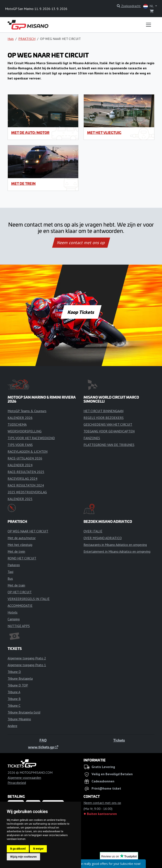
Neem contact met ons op (81, 243)
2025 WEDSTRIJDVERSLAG (27, 492)
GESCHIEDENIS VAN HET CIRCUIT (108, 424)
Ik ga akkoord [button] (18, 849)
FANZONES (92, 438)
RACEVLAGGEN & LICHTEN (28, 451)
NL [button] (149, 6)
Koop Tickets (81, 312)
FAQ (43, 740)
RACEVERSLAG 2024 (22, 478)
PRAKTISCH (27, 39)
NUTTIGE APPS (19, 626)
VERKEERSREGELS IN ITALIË (29, 599)
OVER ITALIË (93, 531)
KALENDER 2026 (20, 418)
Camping (14, 619)
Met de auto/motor (30, 133)
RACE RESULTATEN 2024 (26, 485)
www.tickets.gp (43, 747)
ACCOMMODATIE (20, 606)
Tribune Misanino (19, 719)
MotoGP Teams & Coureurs (27, 411)
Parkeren (14, 565)
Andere (12, 726)
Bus (10, 578)
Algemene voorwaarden (24, 778)
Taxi (10, 572)
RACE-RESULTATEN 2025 (26, 472)
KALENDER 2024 (20, 465)
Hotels (13, 612)
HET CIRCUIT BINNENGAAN (103, 411)
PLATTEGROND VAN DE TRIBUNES (109, 445)
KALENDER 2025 (20, 499)
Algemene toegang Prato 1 (27, 665)
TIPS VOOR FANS (20, 445)
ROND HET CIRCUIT (22, 558)
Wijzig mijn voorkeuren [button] (23, 857)
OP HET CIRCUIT (20, 592)
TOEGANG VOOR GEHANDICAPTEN (109, 431)
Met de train (16, 585)
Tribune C (14, 705)
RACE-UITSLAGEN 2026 (25, 458)
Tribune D (14, 672)
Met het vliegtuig (104, 133)
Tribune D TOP (18, 685)
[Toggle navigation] (148, 25)
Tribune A (14, 692)
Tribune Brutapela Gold (24, 712)
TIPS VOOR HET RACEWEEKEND (31, 438)
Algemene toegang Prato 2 (27, 658)
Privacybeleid (17, 783)
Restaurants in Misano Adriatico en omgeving (115, 545)
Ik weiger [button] (38, 849)
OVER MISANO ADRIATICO (103, 538)
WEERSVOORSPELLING (25, 431)
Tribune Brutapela (20, 678)
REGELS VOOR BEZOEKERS (104, 418)
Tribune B (14, 699)
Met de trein (23, 183)
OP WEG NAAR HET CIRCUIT (28, 531)
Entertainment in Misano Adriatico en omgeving (117, 551)
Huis (11, 39)
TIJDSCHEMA (17, 424)
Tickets (119, 740)
